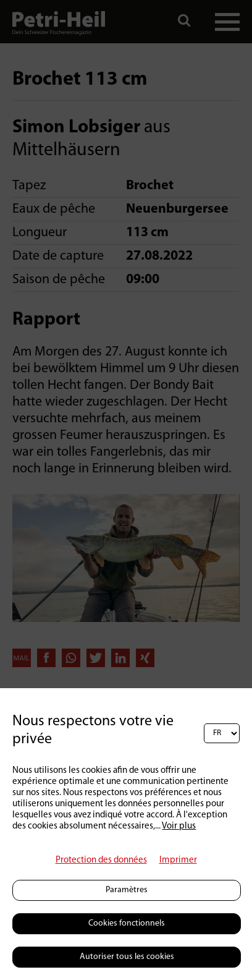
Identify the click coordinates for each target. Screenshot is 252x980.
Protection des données (101, 860)
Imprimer (178, 860)
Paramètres (127, 890)
